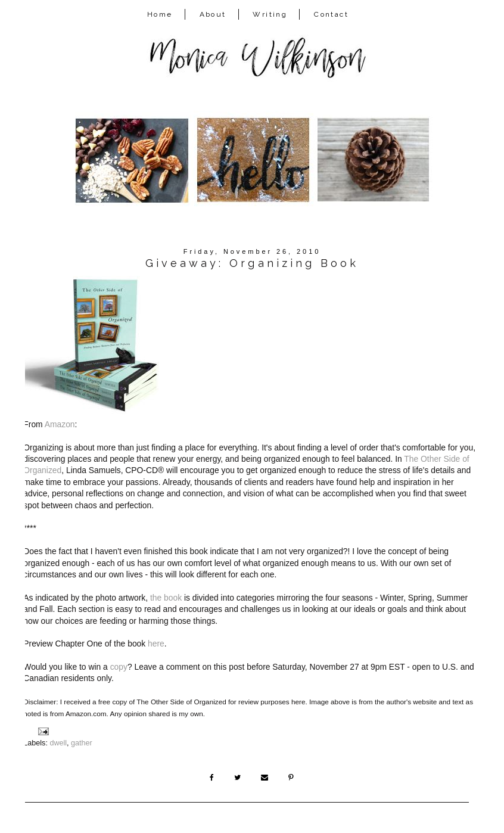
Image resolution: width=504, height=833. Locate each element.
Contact (331, 14)
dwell (58, 743)
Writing (270, 14)
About (213, 14)
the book (166, 598)
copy (119, 667)
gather (82, 743)
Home (160, 14)
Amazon (60, 424)
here (156, 644)
